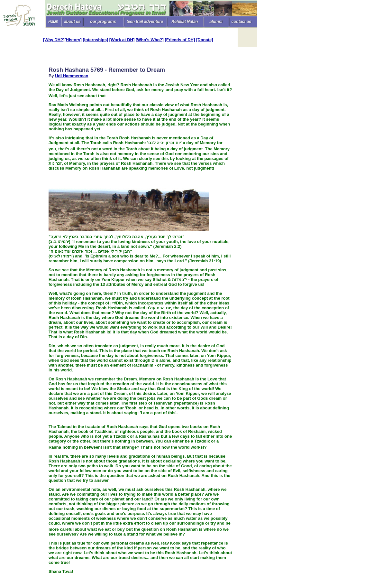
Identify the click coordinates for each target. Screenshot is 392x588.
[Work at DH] (122, 40)
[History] (73, 40)
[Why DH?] (54, 40)
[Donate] (205, 40)
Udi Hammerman (72, 76)
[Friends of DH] (180, 40)
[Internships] (96, 40)
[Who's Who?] (150, 40)
